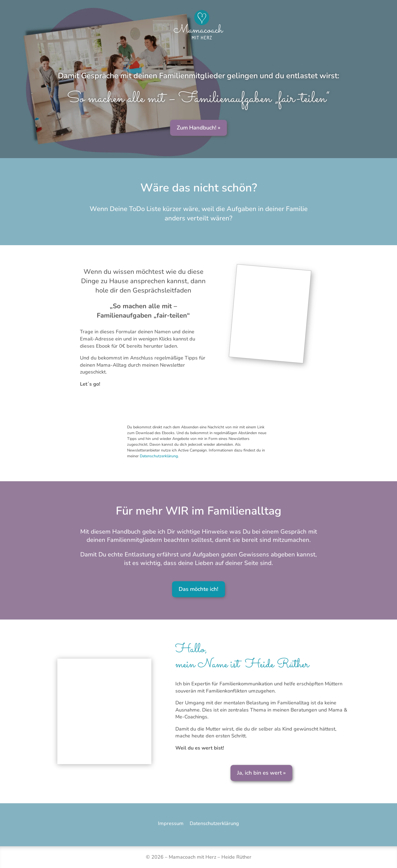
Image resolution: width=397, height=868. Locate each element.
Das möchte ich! (198, 589)
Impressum (171, 823)
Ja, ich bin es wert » (261, 773)
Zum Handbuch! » (198, 128)
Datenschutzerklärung (159, 456)
